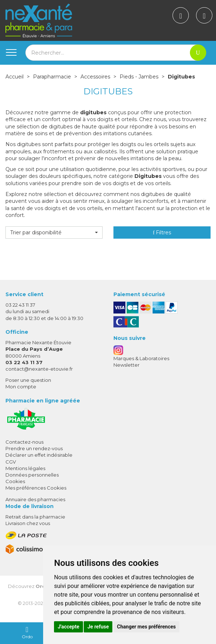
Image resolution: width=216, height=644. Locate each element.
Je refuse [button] (98, 627)
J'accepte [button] (68, 627)
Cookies (15, 481)
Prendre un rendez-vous (34, 448)
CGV (11, 462)
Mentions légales (25, 468)
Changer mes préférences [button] (146, 627)
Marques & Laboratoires (141, 358)
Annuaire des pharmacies (35, 499)
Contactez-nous (24, 442)
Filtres (162, 233)
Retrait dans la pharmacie (35, 517)
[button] (54, 233)
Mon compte (21, 387)
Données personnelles (32, 475)
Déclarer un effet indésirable (39, 455)
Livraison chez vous (28, 523)
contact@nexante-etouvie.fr (39, 369)
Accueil (14, 77)
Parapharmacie (52, 77)
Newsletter (126, 365)
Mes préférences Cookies (36, 488)
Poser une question (28, 380)
